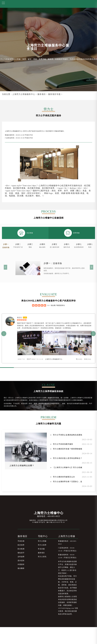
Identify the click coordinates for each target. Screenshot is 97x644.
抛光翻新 (21, 568)
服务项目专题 (54, 94)
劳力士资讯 (42, 557)
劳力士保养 (42, 545)
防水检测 (21, 549)
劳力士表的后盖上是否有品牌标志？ (68, 458)
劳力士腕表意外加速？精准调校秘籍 (68, 449)
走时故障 (21, 557)
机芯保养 (21, 545)
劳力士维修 (42, 541)
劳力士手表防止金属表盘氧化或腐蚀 (68, 435)
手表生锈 (21, 541)
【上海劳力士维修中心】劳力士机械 (68, 467)
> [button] (93, 333)
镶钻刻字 (21, 553)
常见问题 (41, 549)
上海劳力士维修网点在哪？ (22, 466)
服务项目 (42, 94)
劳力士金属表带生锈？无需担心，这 (68, 482)
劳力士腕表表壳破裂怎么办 (64, 477)
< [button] (4, 333)
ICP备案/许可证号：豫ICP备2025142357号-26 (49, 522)
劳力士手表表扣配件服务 (63, 444)
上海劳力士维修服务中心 (24, 94)
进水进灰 (21, 561)
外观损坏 (21, 564)
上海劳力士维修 (67, 536)
